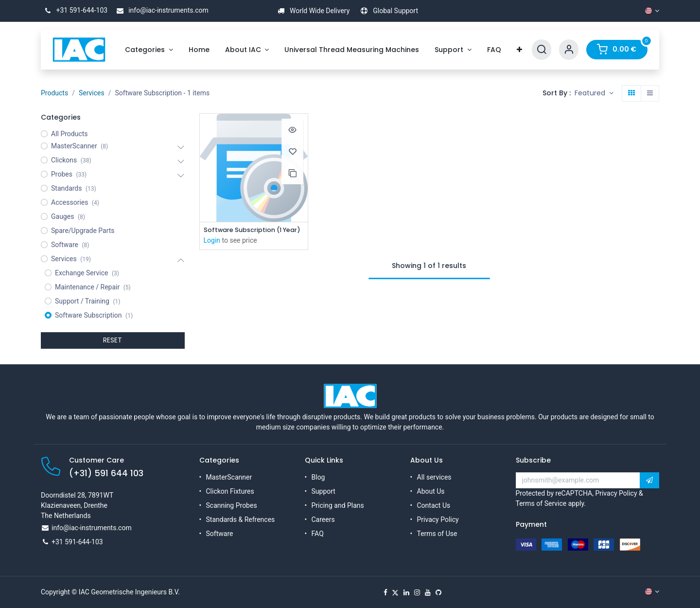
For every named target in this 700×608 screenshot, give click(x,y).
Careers (323, 519)
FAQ (318, 534)
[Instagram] (417, 592)
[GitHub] (438, 592)
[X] (395, 592)
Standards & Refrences (241, 519)
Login (212, 241)
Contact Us (434, 505)
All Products (70, 134)
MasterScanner (229, 477)
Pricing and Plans (338, 505)
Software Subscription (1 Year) (254, 230)
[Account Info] (569, 50)
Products (54, 93)
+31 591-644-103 (74, 10)
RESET (113, 340)
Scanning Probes (232, 505)
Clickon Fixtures (230, 491)
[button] (594, 93)
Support (324, 491)
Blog (318, 477)
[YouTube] (428, 592)
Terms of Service (541, 503)
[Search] (542, 50)
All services (434, 477)
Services (92, 93)
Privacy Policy (438, 519)
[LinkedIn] (406, 592)
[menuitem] (149, 50)
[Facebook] (385, 592)
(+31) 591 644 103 (106, 473)
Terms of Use (437, 534)
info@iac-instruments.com (161, 10)
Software (220, 534)
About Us (431, 491)
